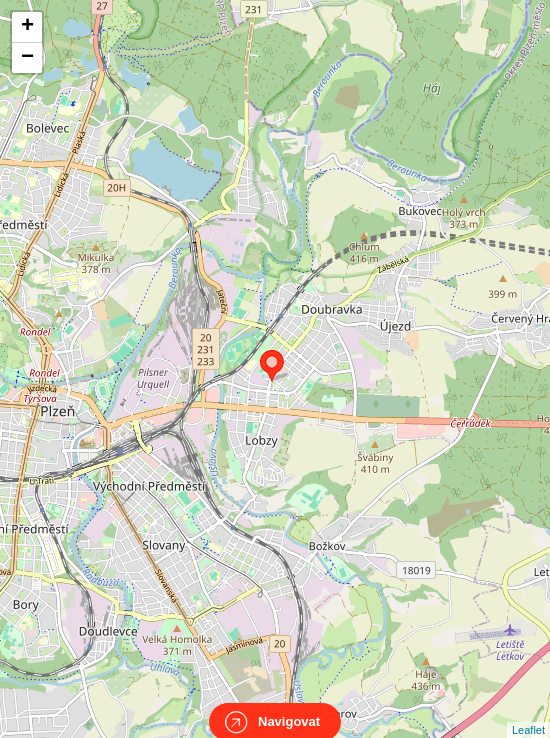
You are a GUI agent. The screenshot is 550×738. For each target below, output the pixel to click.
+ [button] (27, 27)
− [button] (27, 58)
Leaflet (528, 712)
